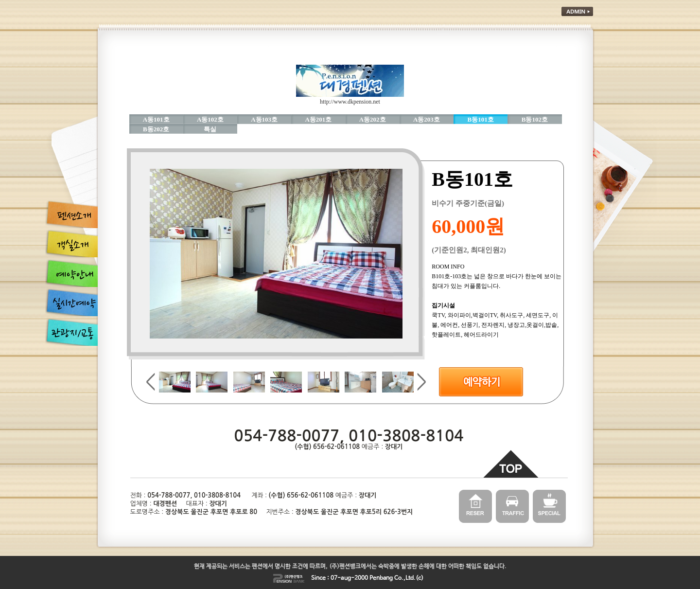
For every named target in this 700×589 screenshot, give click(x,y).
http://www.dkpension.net (350, 102)
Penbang (381, 578)
